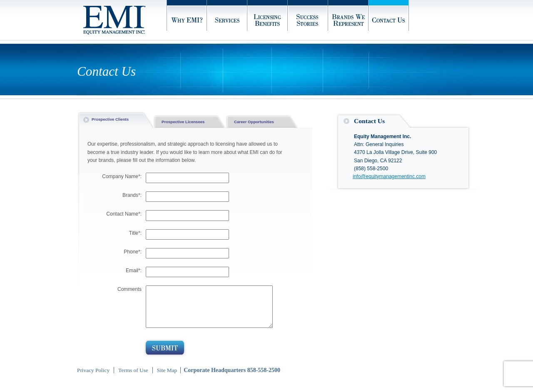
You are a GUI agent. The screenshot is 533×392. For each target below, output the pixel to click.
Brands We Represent (348, 20)
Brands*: (132, 195)
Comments (130, 289)
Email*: (134, 270)
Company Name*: (122, 176)
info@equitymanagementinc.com (389, 176)
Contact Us (389, 20)
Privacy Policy (93, 370)
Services (227, 20)
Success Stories (308, 20)
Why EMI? (187, 20)
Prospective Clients (110, 119)
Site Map (167, 370)
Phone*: (133, 252)
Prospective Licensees (183, 122)
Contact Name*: (124, 214)
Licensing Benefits (268, 20)
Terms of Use (133, 370)
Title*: (135, 233)
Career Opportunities (254, 122)
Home (125, 20)
